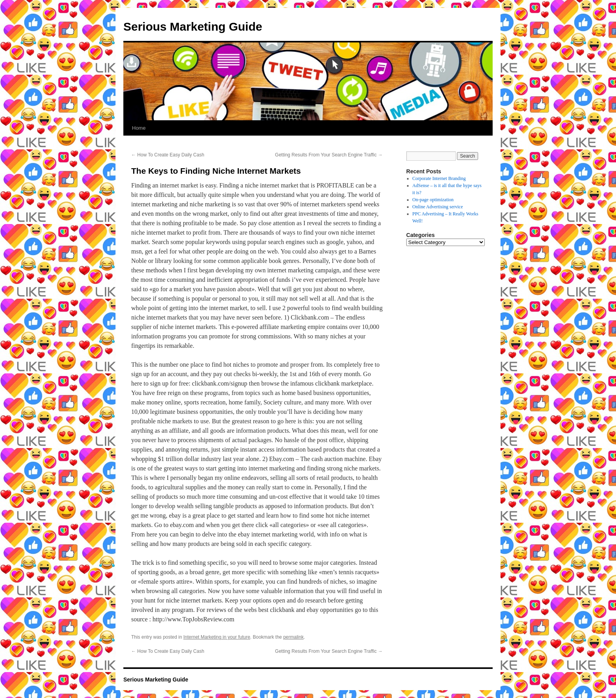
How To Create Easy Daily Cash (168, 155)
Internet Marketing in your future (217, 637)
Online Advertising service (438, 207)
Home (139, 128)
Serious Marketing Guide (193, 27)
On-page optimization (433, 200)
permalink (293, 637)
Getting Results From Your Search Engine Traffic (329, 155)
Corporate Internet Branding (439, 178)
